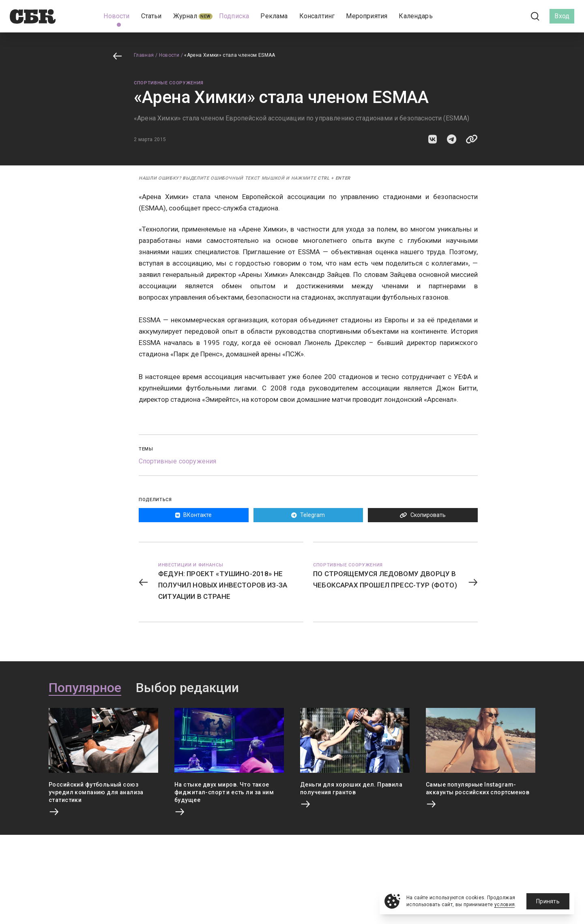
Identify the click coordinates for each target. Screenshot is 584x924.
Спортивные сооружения (169, 83)
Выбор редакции (187, 688)
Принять (548, 901)
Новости (169, 55)
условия (505, 905)
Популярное (85, 688)
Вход (562, 16)
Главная (144, 55)
